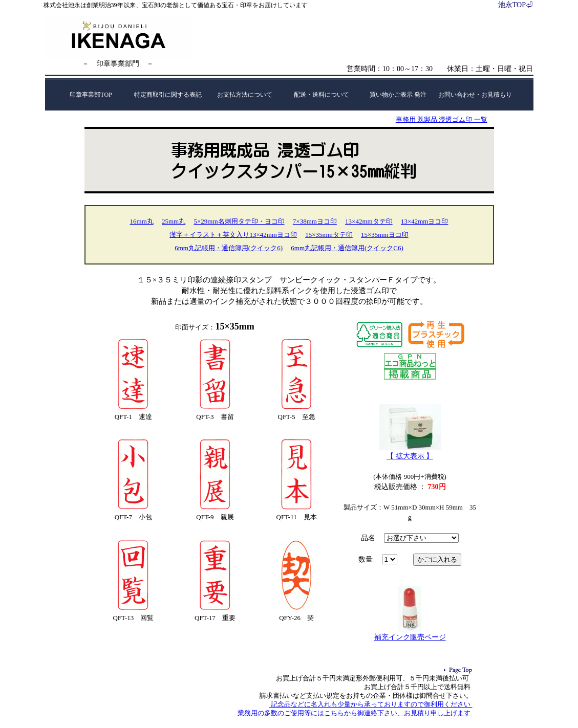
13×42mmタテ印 (369, 221)
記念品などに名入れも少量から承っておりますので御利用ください (371, 704)
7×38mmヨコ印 (315, 221)
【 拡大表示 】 (410, 456)
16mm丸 (142, 221)
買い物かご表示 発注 (398, 95)
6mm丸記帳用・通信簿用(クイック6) (229, 248)
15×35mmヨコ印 (385, 235)
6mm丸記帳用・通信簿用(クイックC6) (347, 248)
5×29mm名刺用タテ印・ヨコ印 (239, 221)
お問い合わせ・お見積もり (475, 95)
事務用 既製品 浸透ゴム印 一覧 (442, 119)
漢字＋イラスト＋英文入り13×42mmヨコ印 (233, 235)
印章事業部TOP (91, 95)
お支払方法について (245, 95)
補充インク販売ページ (410, 637)
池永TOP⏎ (516, 5)
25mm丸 (174, 221)
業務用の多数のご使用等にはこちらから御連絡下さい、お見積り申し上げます (354, 713)
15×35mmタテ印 (329, 235)
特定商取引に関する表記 (168, 95)
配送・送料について (322, 95)
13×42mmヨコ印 (425, 221)
